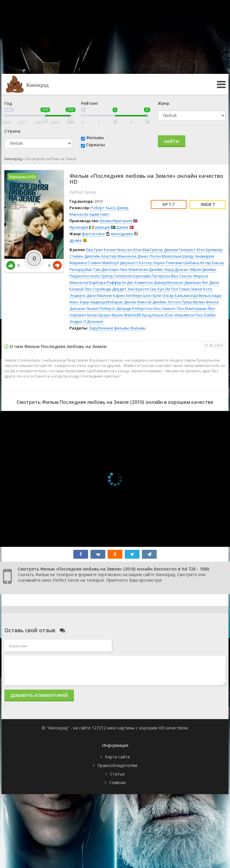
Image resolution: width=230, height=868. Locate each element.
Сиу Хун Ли (160, 289)
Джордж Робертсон (134, 308)
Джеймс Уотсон (167, 302)
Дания (122, 227)
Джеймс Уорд (161, 269)
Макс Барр (79, 302)
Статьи (117, 774)
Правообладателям (117, 765)
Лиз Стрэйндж (98, 289)
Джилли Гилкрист (180, 250)
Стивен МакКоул (103, 263)
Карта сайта (117, 757)
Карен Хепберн (128, 295)
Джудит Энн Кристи (130, 289)
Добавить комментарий (39, 695)
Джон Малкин (99, 295)
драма (76, 240)
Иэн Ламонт (165, 308)
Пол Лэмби (205, 315)
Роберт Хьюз (103, 208)
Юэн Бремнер (210, 250)
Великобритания (116, 221)
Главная (117, 782)
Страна (12, 131)
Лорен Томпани (168, 263)
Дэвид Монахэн (169, 282)
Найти (172, 141)
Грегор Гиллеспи (116, 276)
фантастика (93, 234)
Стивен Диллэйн (85, 256)
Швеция (102, 227)
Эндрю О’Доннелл (86, 321)
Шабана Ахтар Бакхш (204, 263)
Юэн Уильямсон (180, 315)
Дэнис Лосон (149, 256)
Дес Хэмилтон (140, 282)
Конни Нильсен (118, 250)
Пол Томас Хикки (187, 289)
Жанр (164, 103)
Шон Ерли (152, 295)
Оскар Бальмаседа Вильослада (192, 295)
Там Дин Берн (106, 269)
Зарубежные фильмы (109, 328)
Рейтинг (90, 103)
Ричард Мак (81, 269)
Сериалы (95, 145)
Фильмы (95, 138)
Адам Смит (99, 214)
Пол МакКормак (192, 308)
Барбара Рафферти (108, 282)
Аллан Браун (98, 315)
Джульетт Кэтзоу (136, 263)
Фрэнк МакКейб (126, 315)
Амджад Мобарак (107, 302)
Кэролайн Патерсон (151, 276)
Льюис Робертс (101, 308)
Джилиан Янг (196, 282)
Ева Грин (95, 250)
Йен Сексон (182, 276)
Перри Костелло (85, 276)
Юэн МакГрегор (148, 250)
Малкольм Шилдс (178, 256)
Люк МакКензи (134, 269)
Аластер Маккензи (119, 256)
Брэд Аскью (153, 315)
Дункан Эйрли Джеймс (195, 269)
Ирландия (79, 227)
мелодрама (122, 234)
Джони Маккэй (138, 302)
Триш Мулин (193, 302)
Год (8, 103)
